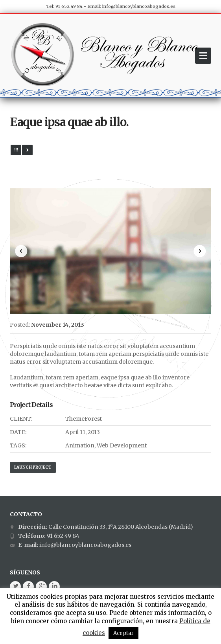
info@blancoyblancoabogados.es (139, 6)
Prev (21, 251)
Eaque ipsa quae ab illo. (69, 122)
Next (200, 251)
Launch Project (33, 467)
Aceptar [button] (123, 633)
